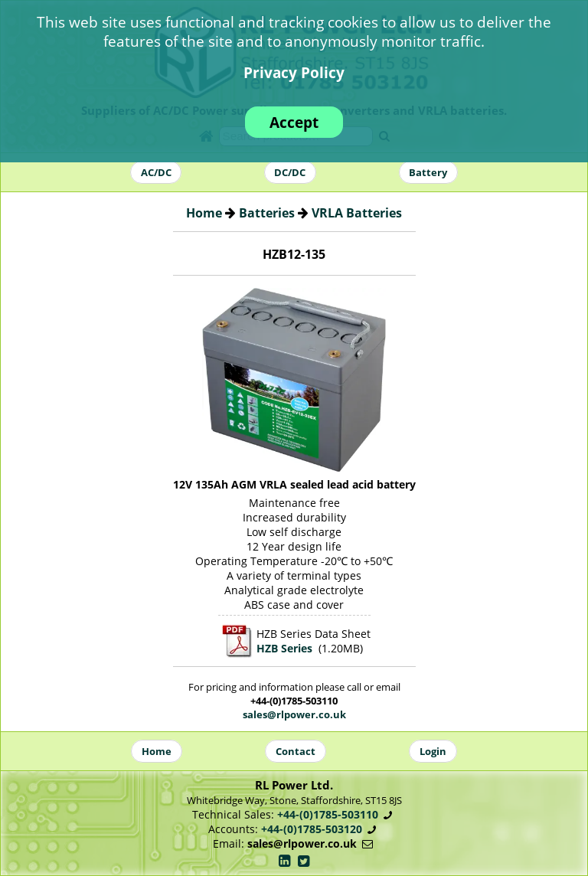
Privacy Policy (294, 72)
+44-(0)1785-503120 (312, 829)
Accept (294, 122)
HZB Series (284, 648)
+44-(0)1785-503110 (328, 814)
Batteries (267, 213)
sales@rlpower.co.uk (294, 714)
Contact (296, 751)
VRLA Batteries (357, 213)
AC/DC (156, 172)
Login (433, 751)
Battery (428, 172)
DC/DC (290, 172)
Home (204, 213)
